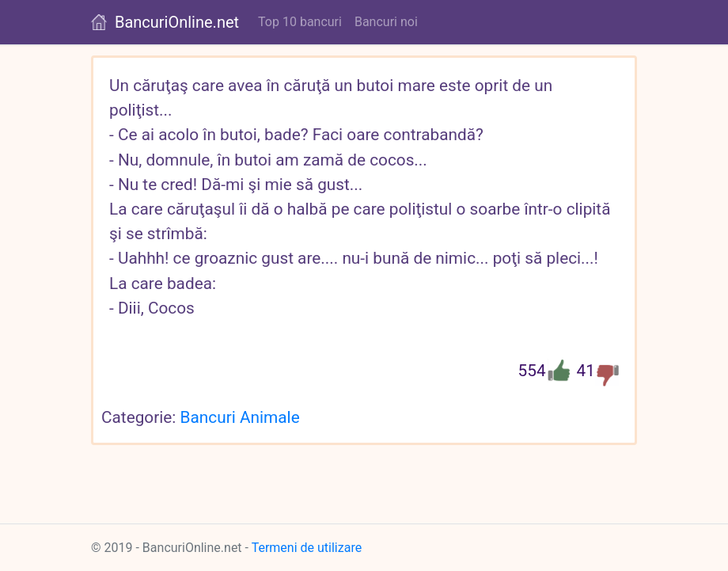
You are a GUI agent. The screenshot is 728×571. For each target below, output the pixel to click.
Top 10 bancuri (300, 22)
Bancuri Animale (240, 417)
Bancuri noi (386, 22)
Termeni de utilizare (307, 548)
